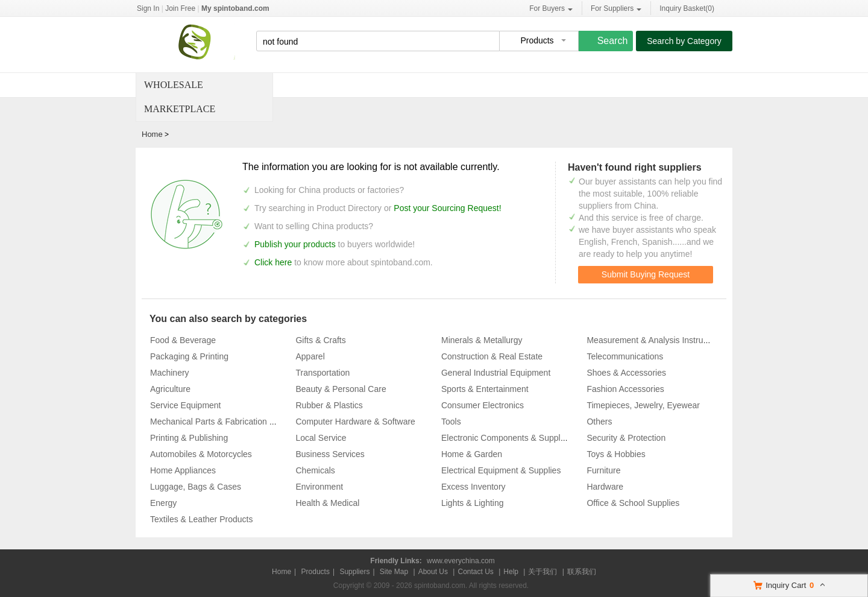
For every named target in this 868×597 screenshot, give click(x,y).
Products (316, 572)
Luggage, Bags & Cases (196, 487)
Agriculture (170, 389)
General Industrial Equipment (496, 373)
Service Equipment (186, 405)
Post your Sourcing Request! (447, 208)
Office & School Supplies (633, 503)
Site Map (394, 572)
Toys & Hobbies (616, 454)
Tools (451, 422)
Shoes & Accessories (626, 373)
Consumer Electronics (483, 405)
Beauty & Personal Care (341, 389)
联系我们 (582, 572)
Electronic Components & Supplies (506, 438)
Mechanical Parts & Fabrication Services (226, 422)
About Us (433, 572)
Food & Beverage (183, 340)
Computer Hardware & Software (355, 422)
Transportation (322, 373)
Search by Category (684, 41)
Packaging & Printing (189, 356)
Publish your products (296, 244)
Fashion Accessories (625, 389)
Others (599, 422)
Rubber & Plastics (329, 405)
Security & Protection (626, 438)
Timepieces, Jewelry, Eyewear (643, 405)
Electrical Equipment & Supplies (501, 470)
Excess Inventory (473, 487)
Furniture (603, 470)
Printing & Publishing (189, 438)
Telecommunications (625, 356)
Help (511, 572)
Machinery (170, 373)
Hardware (605, 487)
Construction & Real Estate (492, 356)
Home (152, 134)
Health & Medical (327, 503)
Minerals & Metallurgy (482, 340)
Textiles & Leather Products (201, 519)
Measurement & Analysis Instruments (656, 340)
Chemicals (315, 470)
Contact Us (475, 572)
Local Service (321, 438)
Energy (163, 503)
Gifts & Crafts (320, 340)
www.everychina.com (461, 561)
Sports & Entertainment (485, 389)
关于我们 (542, 572)
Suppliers (354, 572)
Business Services (330, 454)
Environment (319, 487)
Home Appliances (183, 470)
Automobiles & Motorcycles (201, 454)
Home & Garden (472, 454)
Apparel (310, 356)
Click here (273, 262)
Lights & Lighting (473, 503)
